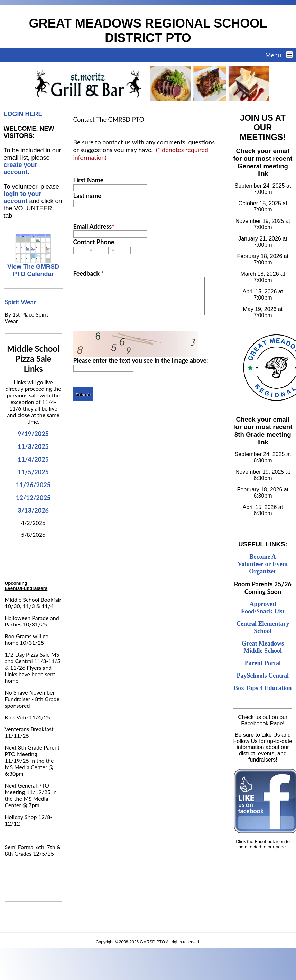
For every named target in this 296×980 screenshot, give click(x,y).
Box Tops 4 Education (263, 688)
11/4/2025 (33, 459)
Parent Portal (263, 663)
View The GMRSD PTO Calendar (33, 268)
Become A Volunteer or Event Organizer (263, 564)
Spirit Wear (20, 302)
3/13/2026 (33, 510)
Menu (281, 55)
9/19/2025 (33, 434)
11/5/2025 (33, 472)
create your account (21, 168)
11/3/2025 (33, 446)
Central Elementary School (263, 627)
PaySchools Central (263, 676)
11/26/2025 (33, 485)
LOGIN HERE (23, 114)
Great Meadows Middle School (263, 647)
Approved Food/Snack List (263, 608)
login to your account (23, 197)
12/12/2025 (33, 498)
